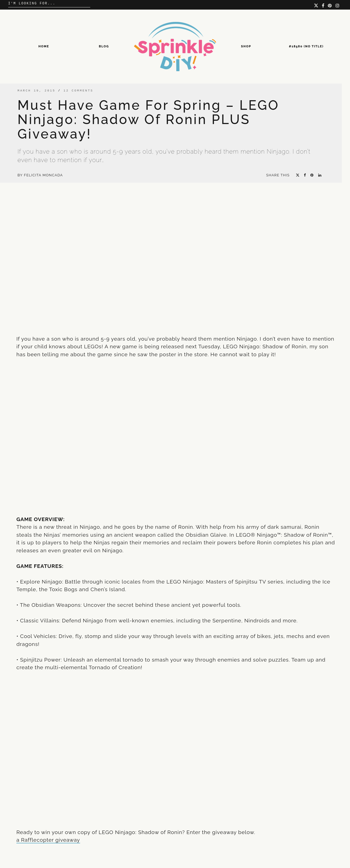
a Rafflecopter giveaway (48, 840)
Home (44, 46)
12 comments (78, 90)
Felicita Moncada (43, 175)
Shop (246, 46)
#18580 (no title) (306, 46)
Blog (104, 46)
